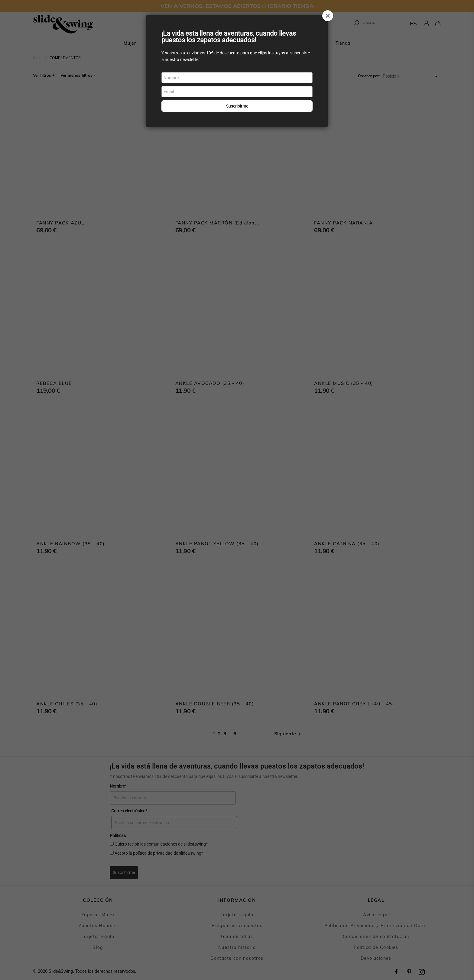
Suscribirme (237, 106)
